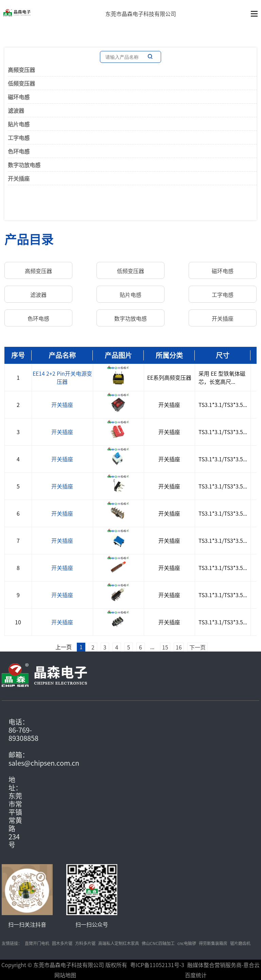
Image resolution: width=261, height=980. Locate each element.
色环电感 (19, 151)
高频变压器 (21, 70)
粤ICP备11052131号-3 (157, 965)
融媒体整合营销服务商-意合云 (223, 965)
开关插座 (19, 178)
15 (165, 647)
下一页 (197, 647)
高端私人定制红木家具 (119, 943)
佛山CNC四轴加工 (158, 943)
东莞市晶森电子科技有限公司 (141, 14)
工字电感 (19, 138)
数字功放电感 (24, 165)
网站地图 (65, 975)
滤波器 (16, 110)
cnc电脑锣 (187, 943)
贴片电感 (19, 124)
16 (179, 647)
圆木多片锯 (62, 943)
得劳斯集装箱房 (213, 943)
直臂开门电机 (37, 943)
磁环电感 (19, 97)
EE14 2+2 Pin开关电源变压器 (62, 377)
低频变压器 (21, 83)
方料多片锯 (85, 943)
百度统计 (196, 975)
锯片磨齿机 (240, 943)
